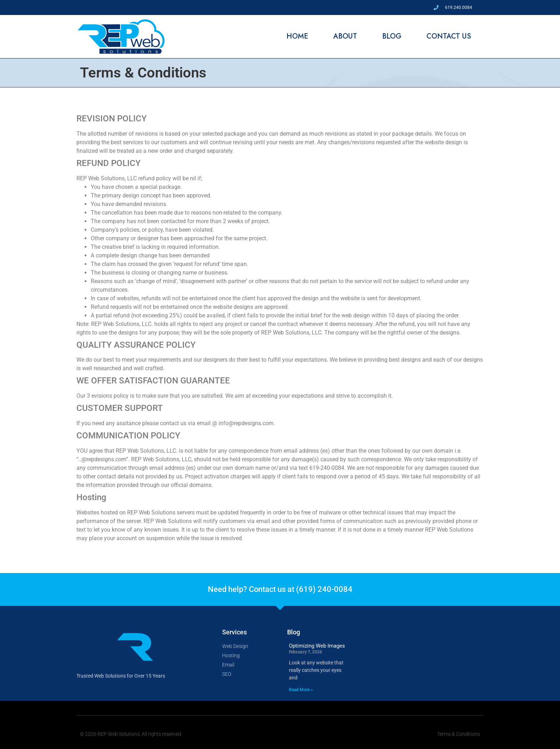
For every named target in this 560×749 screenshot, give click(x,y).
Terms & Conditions (459, 734)
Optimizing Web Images (317, 646)
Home (297, 36)
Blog (392, 36)
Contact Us (449, 36)
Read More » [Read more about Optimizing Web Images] (301, 690)
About (345, 36)
